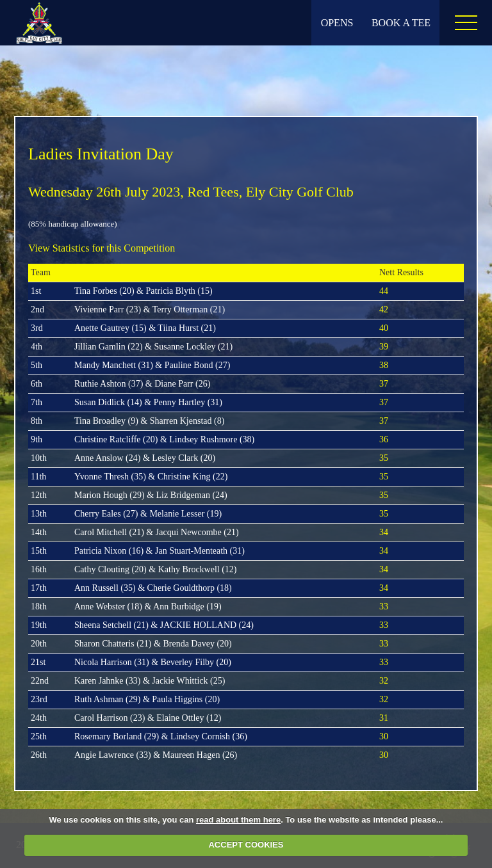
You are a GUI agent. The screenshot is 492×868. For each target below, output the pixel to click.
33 (384, 607)
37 (384, 384)
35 (384, 458)
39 (384, 347)
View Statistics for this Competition (102, 248)
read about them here (238, 820)
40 (384, 328)
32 (384, 681)
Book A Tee (401, 23)
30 (384, 736)
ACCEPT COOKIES (246, 845)
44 (384, 291)
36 (384, 439)
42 (384, 309)
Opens (337, 23)
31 (384, 718)
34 (384, 532)
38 (384, 365)
